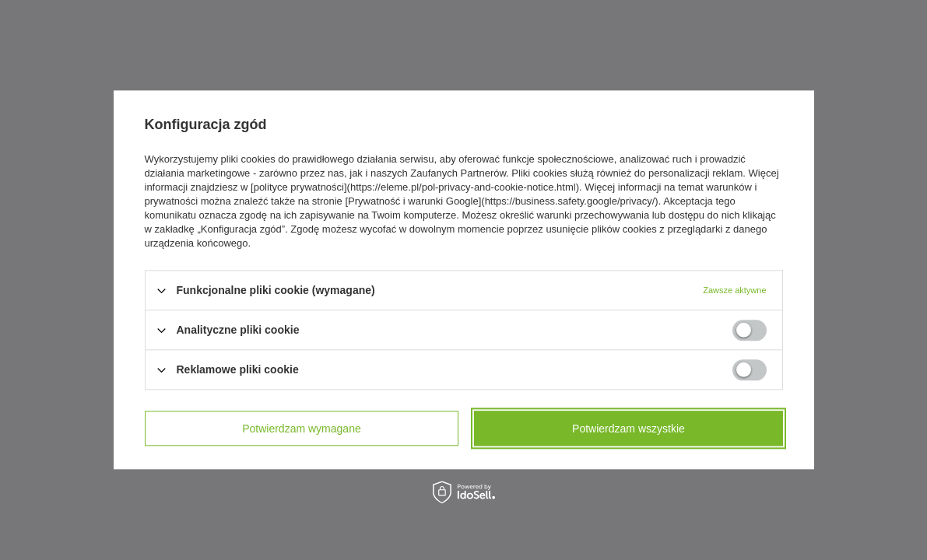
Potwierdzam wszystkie (629, 429)
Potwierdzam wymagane (302, 429)
